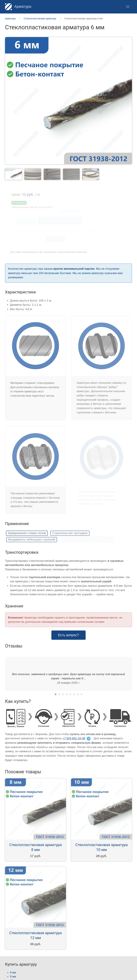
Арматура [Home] (18, 6)
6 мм (13, 973)
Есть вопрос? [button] (68, 635)
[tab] (14, 174)
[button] (128, 7)
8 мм (13, 977)
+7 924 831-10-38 (74, 738)
